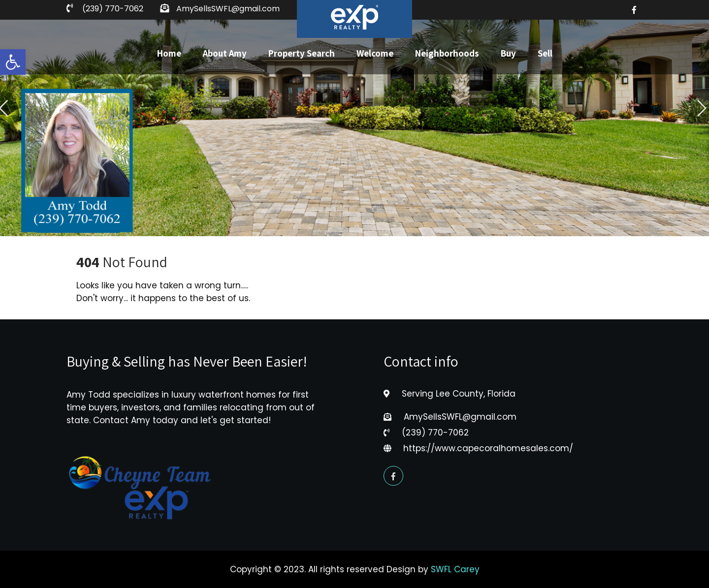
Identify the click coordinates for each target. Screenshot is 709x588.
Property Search (302, 53)
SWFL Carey (455, 569)
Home (169, 53)
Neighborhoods (447, 53)
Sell (545, 53)
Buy (508, 53)
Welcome (375, 53)
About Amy (225, 53)
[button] (13, 62)
